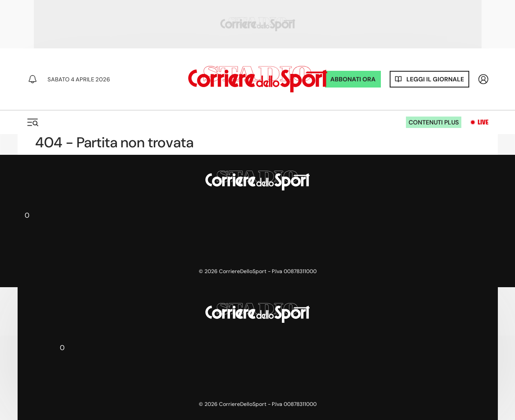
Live (483, 122)
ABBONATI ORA (353, 79)
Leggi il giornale (435, 79)
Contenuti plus (434, 122)
